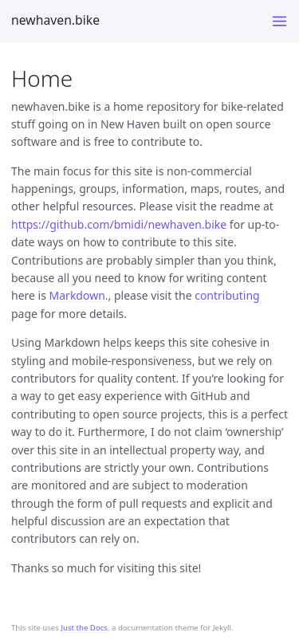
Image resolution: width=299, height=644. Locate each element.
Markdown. (79, 295)
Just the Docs (84, 628)
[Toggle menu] (279, 21)
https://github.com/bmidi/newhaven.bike (119, 224)
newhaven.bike (55, 20)
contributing (227, 295)
